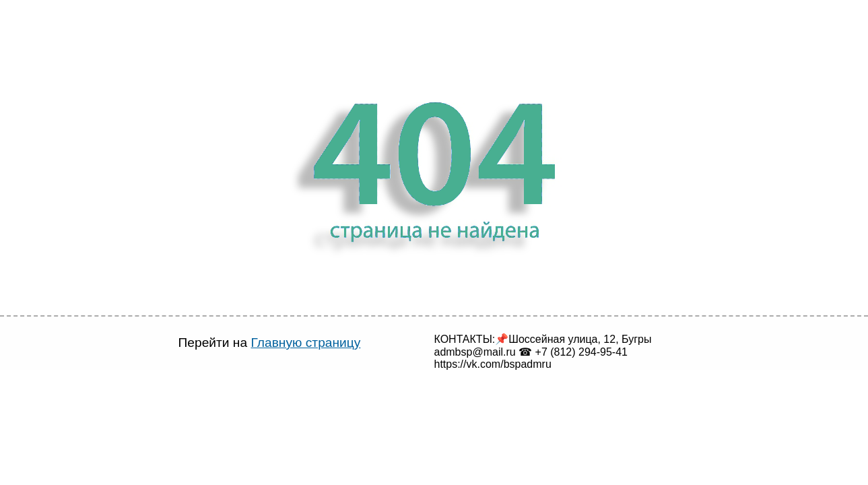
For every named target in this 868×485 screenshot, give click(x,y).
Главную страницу (292, 343)
